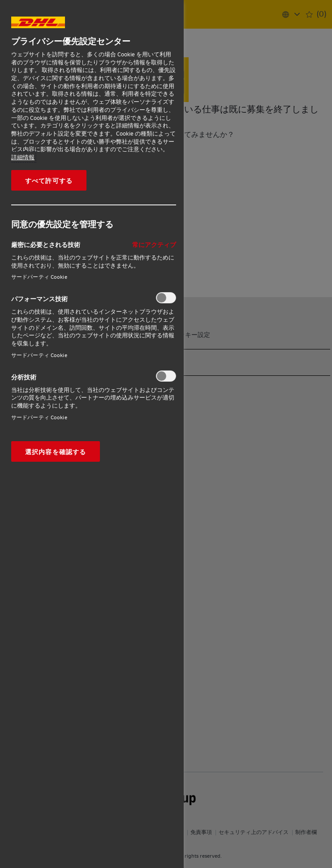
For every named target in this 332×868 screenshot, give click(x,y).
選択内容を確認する (56, 451)
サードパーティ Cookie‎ (39, 277)
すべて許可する (49, 180)
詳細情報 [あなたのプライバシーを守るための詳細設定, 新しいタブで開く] (23, 157)
